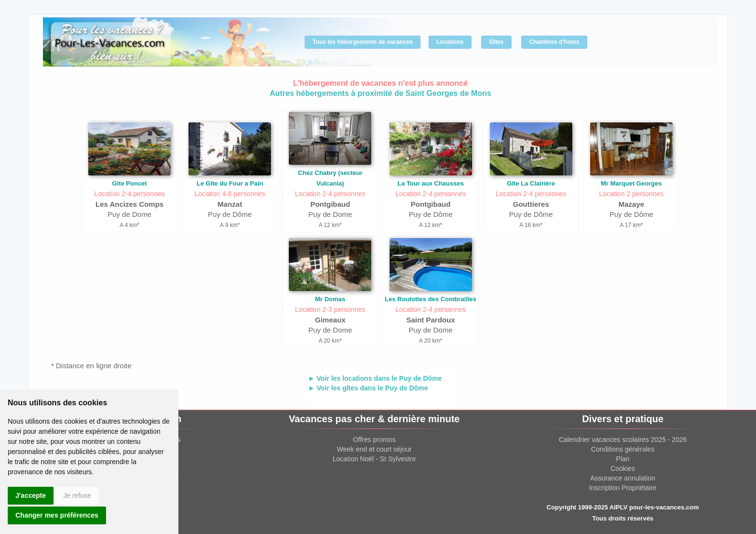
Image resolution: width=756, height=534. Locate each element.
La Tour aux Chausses (431, 183)
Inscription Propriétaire (623, 488)
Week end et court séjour (374, 449)
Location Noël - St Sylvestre (374, 459)
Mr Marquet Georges (631, 183)
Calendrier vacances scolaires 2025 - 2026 (623, 440)
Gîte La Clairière (531, 183)
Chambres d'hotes (554, 42)
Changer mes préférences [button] (57, 515)
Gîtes (496, 42)
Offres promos (374, 440)
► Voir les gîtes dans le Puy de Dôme (368, 388)
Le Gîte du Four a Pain (230, 183)
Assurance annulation (623, 478)
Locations (450, 42)
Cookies (623, 468)
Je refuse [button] (77, 495)
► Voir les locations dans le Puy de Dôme (375, 378)
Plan (623, 459)
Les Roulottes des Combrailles (431, 299)
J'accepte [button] (31, 495)
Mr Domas (330, 299)
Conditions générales (623, 449)
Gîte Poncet (129, 183)
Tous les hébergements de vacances (363, 42)
